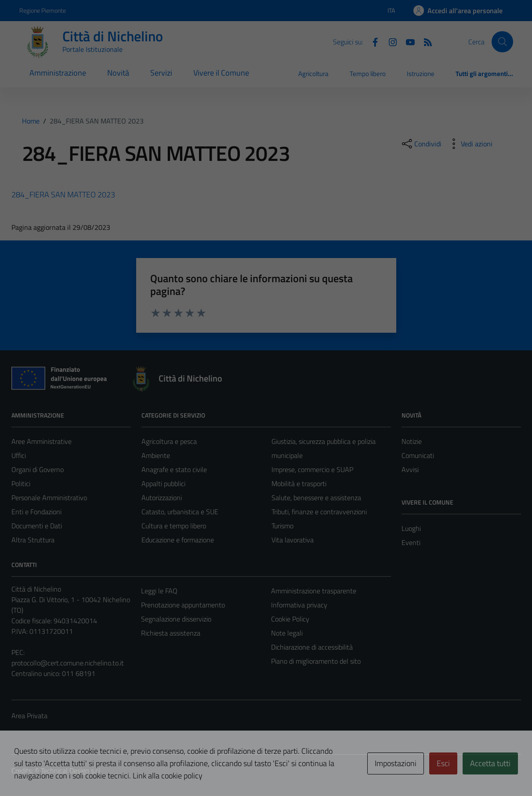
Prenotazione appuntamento (183, 605)
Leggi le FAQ (159, 591)
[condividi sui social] (421, 144)
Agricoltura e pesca (169, 441)
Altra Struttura (33, 540)
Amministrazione (58, 73)
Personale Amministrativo (49, 498)
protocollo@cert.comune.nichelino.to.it (68, 663)
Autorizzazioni (162, 498)
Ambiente (156, 455)
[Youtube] (407, 41)
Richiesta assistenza (171, 633)
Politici (21, 483)
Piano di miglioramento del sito (316, 661)
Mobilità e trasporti (299, 483)
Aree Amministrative (42, 441)
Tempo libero (368, 74)
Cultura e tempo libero (174, 526)
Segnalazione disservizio (176, 619)
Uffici (19, 455)
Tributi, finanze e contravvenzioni (319, 512)
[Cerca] (502, 42)
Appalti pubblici (163, 483)
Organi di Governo (38, 469)
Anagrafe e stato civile (174, 469)
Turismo (282, 526)
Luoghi (411, 528)
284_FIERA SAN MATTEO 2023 (63, 194)
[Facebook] (372, 41)
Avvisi (410, 469)
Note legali (287, 633)
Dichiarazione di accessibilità (312, 647)
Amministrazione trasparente (314, 591)
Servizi (161, 73)
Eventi (411, 542)
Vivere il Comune (221, 73)
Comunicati (418, 455)
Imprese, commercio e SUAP (312, 469)
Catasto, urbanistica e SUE (180, 512)
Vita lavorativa (293, 540)
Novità (118, 73)
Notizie (412, 441)
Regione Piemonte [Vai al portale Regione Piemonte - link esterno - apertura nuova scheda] (43, 10)
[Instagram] (389, 41)
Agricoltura (313, 74)
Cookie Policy (290, 619)
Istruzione (421, 74)
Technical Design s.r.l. (71, 771)
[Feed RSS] (424, 41)
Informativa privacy (299, 605)
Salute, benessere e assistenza (316, 498)
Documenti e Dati (37, 526)
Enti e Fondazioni (36, 512)
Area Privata (29, 716)
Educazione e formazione (178, 540)
